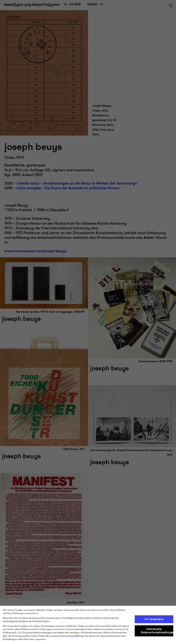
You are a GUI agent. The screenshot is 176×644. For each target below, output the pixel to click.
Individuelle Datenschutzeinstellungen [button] (157, 631)
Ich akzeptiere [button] (154, 619)
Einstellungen (10, 639)
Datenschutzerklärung (72, 636)
